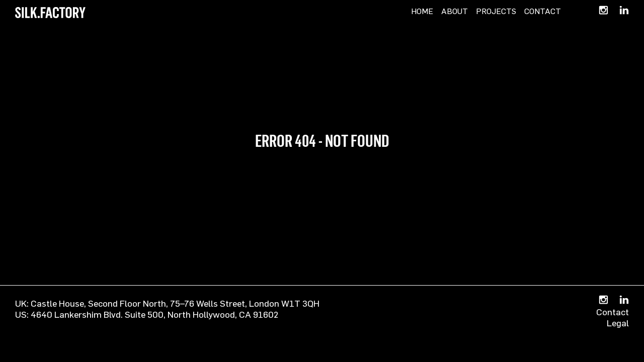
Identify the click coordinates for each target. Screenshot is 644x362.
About (455, 11)
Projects (496, 11)
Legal (618, 323)
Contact (543, 11)
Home (422, 11)
